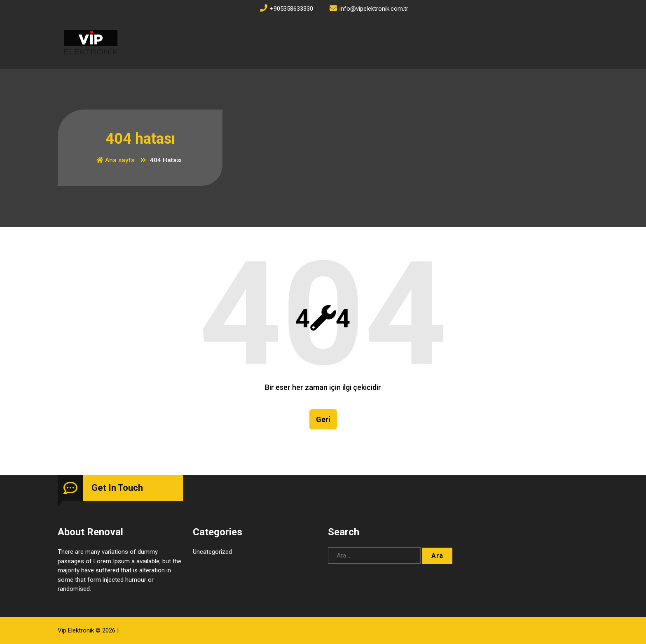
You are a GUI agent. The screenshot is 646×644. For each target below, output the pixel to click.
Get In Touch (117, 488)
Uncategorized (212, 552)
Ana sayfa (116, 160)
